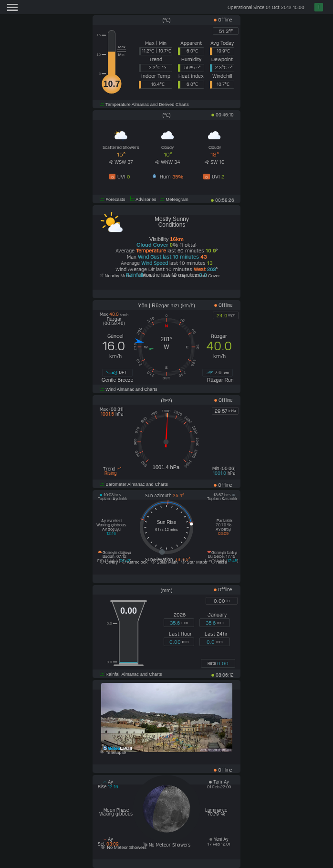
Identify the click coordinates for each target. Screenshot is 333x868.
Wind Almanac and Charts (129, 389)
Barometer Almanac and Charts (134, 484)
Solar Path (164, 562)
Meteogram (174, 199)
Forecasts (112, 199)
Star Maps (194, 562)
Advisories (143, 199)
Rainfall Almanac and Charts (131, 674)
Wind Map (174, 276)
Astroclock (135, 562)
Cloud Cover (205, 276)
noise (219, 562)
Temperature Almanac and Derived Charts (144, 105)
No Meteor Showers (123, 847)
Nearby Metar (116, 276)
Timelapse (113, 753)
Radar (146, 276)
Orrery (109, 562)
